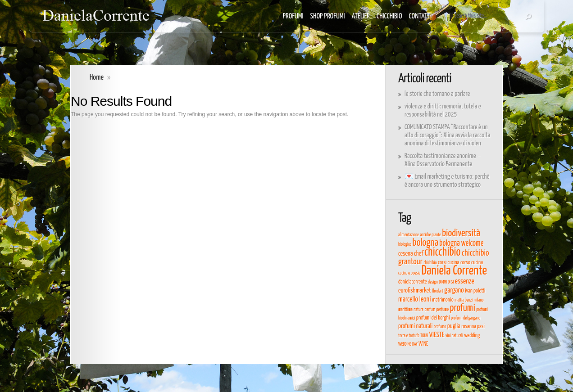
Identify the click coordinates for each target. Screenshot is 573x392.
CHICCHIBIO (389, 16)
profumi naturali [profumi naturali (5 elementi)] (415, 326)
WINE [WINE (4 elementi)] (423, 344)
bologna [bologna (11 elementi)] (425, 243)
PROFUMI (293, 16)
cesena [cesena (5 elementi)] (405, 254)
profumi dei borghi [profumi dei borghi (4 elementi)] (433, 318)
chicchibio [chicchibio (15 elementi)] (443, 252)
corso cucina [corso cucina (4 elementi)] (472, 263)
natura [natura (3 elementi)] (418, 310)
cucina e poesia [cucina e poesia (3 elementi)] (409, 273)
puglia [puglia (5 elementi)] (454, 326)
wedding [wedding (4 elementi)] (472, 336)
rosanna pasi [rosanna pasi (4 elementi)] (473, 327)
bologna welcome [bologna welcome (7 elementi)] (461, 243)
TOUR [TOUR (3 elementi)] (424, 336)
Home (97, 78)
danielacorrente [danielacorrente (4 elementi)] (412, 282)
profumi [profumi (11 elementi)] (463, 308)
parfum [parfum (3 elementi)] (430, 310)
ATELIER (361, 16)
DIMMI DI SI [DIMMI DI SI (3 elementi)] (446, 282)
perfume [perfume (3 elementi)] (442, 310)
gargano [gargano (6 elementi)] (454, 290)
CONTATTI (421, 16)
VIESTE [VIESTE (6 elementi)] (437, 335)
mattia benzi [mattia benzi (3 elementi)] (464, 300)
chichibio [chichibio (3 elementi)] (430, 263)
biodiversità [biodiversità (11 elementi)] (461, 234)
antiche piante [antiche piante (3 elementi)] (430, 235)
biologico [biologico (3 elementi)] (405, 244)
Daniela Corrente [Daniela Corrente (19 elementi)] (454, 271)
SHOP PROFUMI (328, 16)
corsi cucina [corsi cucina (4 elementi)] (448, 263)
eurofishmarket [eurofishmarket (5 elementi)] (415, 291)
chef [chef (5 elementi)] (418, 254)
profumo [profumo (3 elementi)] (440, 327)
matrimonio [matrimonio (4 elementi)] (443, 300)
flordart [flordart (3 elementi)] (438, 291)
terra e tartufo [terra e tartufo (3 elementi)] (409, 336)
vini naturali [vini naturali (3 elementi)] (454, 336)
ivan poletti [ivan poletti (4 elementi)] (475, 291)
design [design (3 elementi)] (433, 282)
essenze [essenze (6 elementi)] (465, 281)
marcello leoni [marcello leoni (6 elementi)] (415, 299)
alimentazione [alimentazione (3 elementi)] (409, 235)
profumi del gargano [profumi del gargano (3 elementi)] (466, 318)
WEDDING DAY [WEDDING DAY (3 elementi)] (408, 344)
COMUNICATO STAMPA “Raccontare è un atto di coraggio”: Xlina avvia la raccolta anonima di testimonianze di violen (447, 135)
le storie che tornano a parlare (437, 94)
